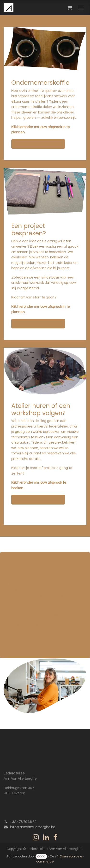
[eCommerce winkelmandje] (70, 8)
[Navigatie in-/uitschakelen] (81, 8)
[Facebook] (55, 837)
